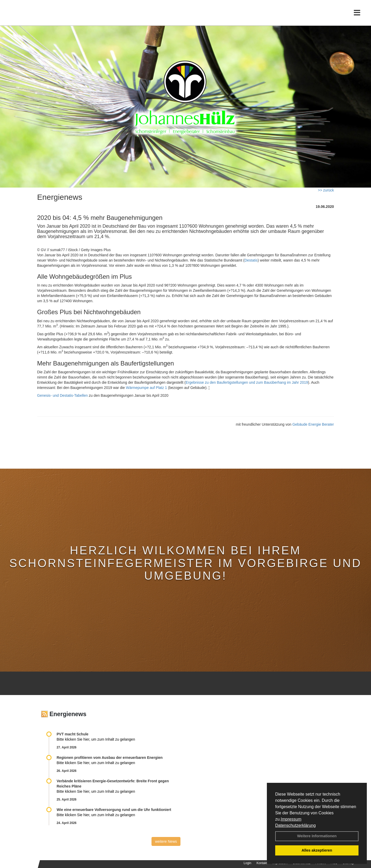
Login (247, 863)
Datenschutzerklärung (295, 825)
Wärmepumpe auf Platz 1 (146, 388)
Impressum (291, 819)
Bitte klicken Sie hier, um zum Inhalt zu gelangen (96, 739)
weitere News (166, 841)
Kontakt (262, 863)
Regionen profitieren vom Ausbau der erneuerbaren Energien (110, 758)
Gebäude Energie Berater (313, 424)
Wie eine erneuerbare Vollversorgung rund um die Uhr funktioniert (114, 810)
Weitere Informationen (317, 836)
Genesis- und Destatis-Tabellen (63, 395)
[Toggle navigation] (357, 15)
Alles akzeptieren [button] (317, 850)
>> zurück (326, 190)
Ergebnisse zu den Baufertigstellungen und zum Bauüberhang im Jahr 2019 (247, 382)
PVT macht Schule (73, 734)
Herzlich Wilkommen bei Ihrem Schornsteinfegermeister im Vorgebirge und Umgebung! (185, 563)
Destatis (251, 260)
